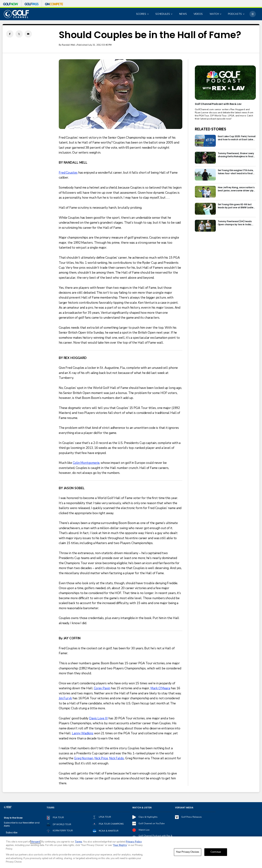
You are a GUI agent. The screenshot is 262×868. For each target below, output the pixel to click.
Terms (78, 842)
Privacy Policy (134, 842)
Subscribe (12, 833)
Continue (216, 852)
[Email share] (28, 34)
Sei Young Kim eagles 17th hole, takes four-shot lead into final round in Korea (236, 172)
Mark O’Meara (160, 688)
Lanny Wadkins (83, 733)
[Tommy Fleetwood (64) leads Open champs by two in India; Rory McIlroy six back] (205, 226)
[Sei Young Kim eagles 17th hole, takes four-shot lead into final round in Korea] (205, 175)
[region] (131, 852)
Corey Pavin (102, 688)
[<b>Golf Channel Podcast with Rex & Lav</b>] (225, 83)
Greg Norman (84, 758)
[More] (253, 14)
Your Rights (120, 845)
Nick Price (101, 758)
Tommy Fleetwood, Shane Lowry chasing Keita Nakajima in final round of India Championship (236, 155)
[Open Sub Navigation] (148, 14)
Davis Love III (98, 718)
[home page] (17, 14)
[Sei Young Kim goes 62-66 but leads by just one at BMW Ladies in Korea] (205, 209)
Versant (35, 842)
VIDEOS (198, 14)
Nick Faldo (117, 758)
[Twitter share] (19, 34)
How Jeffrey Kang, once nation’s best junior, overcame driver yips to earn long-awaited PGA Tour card (236, 189)
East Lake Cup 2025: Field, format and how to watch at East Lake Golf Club (237, 138)
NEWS (183, 14)
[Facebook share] (10, 34)
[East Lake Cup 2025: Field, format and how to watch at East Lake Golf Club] (205, 141)
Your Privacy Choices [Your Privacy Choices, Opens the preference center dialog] (188, 852)
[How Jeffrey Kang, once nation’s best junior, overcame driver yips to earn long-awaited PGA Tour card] (205, 192)
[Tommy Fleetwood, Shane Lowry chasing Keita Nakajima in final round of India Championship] (205, 158)
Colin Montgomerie (86, 463)
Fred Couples (68, 173)
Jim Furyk (65, 698)
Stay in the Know (13, 818)
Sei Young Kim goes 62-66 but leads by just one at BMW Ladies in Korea (236, 206)
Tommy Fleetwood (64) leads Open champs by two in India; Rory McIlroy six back (235, 223)
